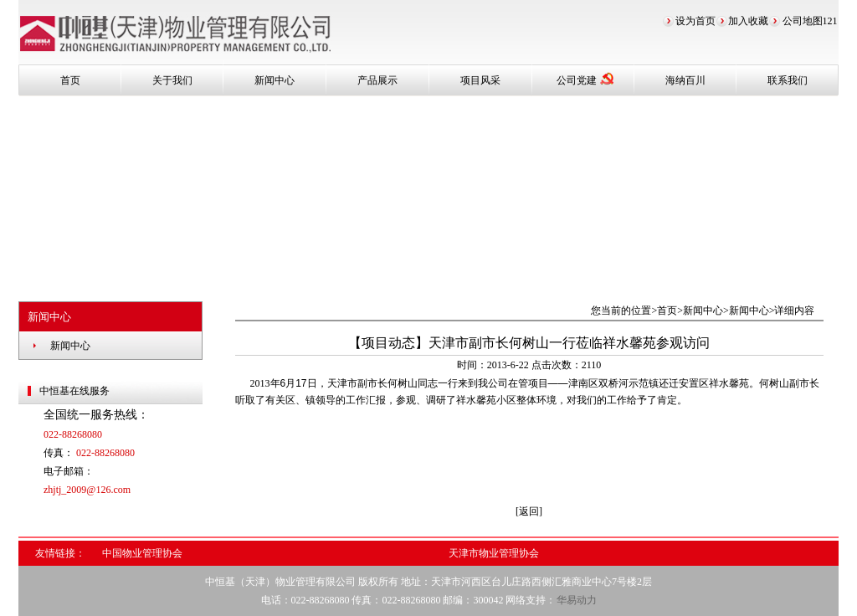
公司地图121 (810, 21)
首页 (70, 80)
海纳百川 (685, 80)
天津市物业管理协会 (494, 553)
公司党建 (585, 79)
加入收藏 (748, 21)
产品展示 (377, 80)
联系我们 (788, 80)
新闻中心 (275, 80)
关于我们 (172, 80)
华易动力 (577, 600)
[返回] (529, 511)
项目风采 (480, 80)
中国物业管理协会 (142, 553)
